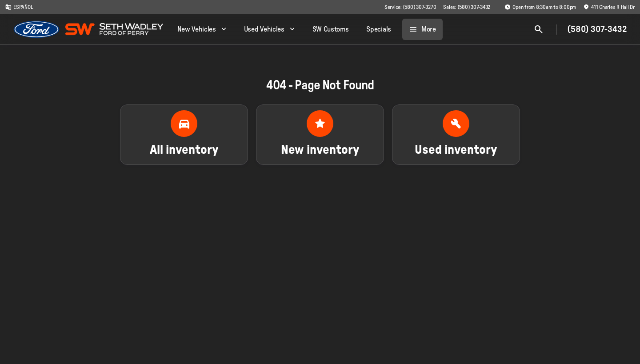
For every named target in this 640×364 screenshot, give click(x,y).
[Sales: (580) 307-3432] (467, 7)
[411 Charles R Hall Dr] (609, 7)
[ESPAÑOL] (19, 7)
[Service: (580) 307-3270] (410, 7)
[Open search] (539, 29)
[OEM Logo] (37, 29)
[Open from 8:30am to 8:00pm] (540, 7)
